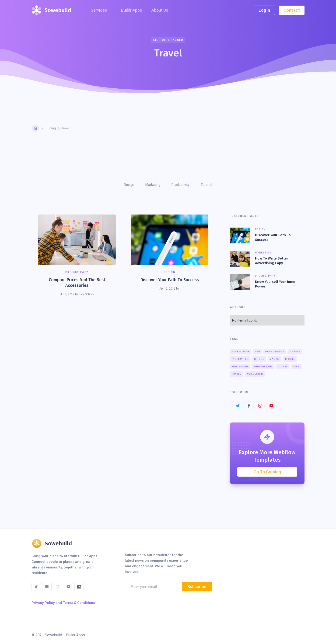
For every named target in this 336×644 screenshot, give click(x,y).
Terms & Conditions (79, 603)
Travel (236, 374)
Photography (263, 367)
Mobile (290, 359)
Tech (296, 367)
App (257, 352)
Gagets (295, 352)
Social (283, 367)
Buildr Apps (132, 10)
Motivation (240, 367)
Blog (53, 128)
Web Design (255, 374)
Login (264, 10)
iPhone (259, 359)
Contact (292, 10)
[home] (51, 10)
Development (275, 352)
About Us (160, 10)
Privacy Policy (43, 603)
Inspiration (240, 359)
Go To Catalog (267, 472)
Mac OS (275, 359)
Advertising (241, 352)
